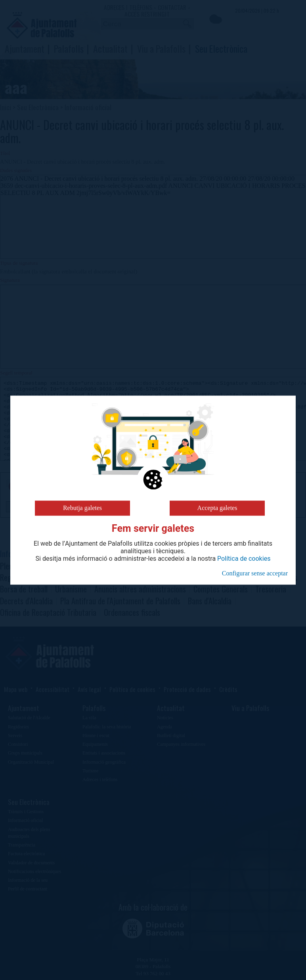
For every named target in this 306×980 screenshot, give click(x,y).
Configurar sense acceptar (255, 573)
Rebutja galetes (82, 508)
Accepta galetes (217, 508)
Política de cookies (244, 559)
